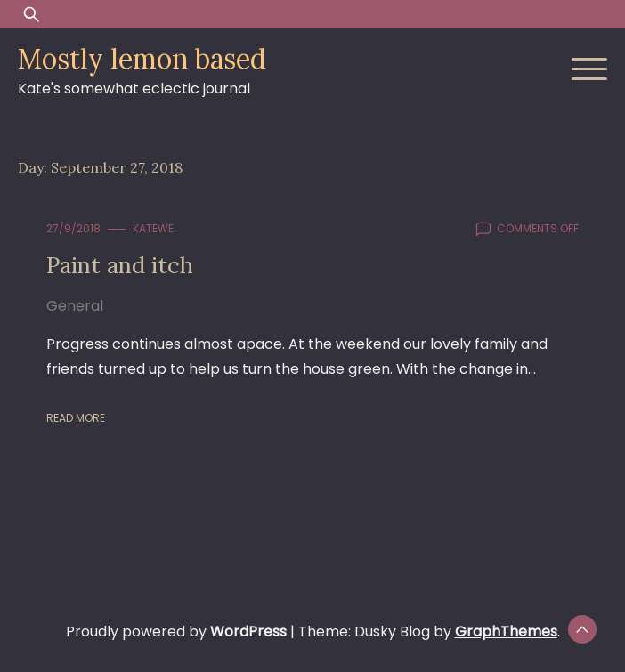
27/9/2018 (73, 228)
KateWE (153, 228)
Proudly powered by (178, 632)
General (75, 306)
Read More (76, 418)
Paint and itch (120, 265)
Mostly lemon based (142, 59)
